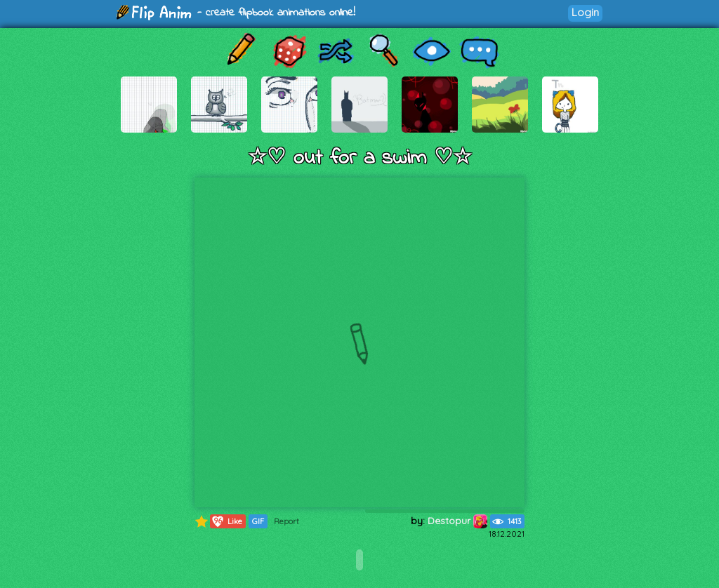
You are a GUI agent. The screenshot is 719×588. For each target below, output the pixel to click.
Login (585, 12)
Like (226, 521)
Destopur (457, 521)
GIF (258, 521)
